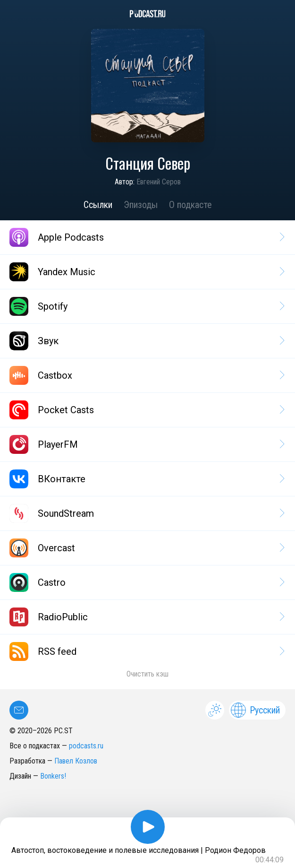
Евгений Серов (159, 182)
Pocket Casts (146, 410)
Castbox (146, 375)
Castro (146, 582)
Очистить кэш (147, 674)
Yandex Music (146, 272)
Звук (146, 341)
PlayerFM (146, 444)
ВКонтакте (146, 479)
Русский (255, 710)
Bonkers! (53, 776)
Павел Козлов (76, 761)
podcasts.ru (86, 746)
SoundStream (146, 513)
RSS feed (146, 651)
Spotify (146, 306)
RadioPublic (146, 617)
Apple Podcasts (146, 237)
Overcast (146, 548)
